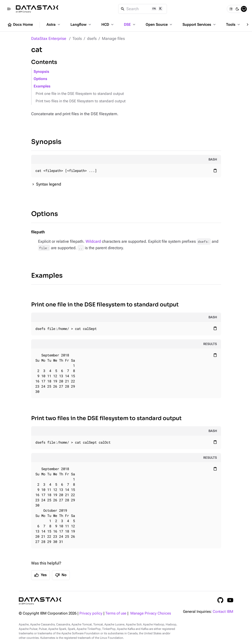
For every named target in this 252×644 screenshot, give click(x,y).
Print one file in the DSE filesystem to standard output (80, 94)
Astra (54, 25)
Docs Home (20, 25)
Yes (41, 575)
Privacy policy (91, 613)
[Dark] (237, 9)
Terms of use (116, 613)
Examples (42, 86)
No (61, 575)
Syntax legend (49, 184)
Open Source (159, 25)
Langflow (81, 25)
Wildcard (93, 241)
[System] (244, 9)
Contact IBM (223, 612)
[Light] (231, 9)
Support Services (200, 25)
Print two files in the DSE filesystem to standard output (81, 101)
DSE (130, 25)
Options (40, 79)
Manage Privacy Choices (151, 613)
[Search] (143, 9)
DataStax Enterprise (49, 39)
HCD (108, 25)
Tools (233, 25)
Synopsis (41, 72)
